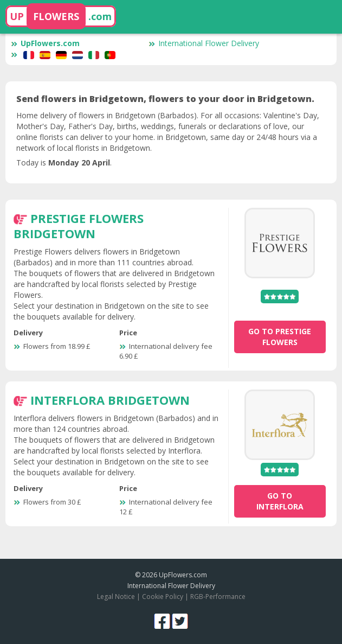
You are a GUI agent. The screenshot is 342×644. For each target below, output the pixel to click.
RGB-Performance (218, 597)
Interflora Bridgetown (110, 400)
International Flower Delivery (204, 43)
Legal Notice (116, 597)
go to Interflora (280, 501)
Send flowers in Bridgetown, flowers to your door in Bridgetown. (165, 99)
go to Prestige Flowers (280, 337)
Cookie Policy (163, 597)
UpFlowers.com (45, 43)
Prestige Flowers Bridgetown (79, 226)
